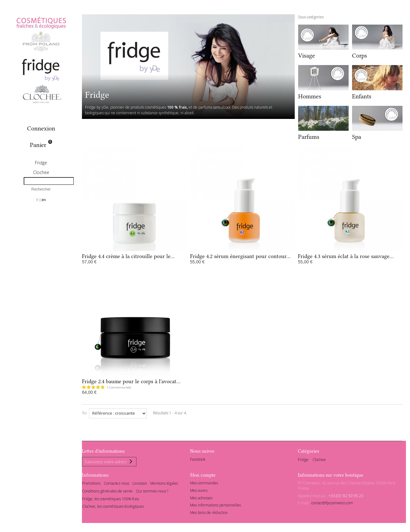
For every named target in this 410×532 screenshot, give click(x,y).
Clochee (41, 172)
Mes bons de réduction (209, 514)
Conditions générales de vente (107, 492)
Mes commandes (204, 484)
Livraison (140, 484)
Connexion (41, 128)
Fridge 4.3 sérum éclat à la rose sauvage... (346, 256)
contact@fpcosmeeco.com (332, 504)
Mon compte (203, 476)
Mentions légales (164, 484)
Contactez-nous (117, 484)
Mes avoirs (199, 491)
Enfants (362, 96)
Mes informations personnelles (215, 506)
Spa (357, 137)
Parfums (309, 137)
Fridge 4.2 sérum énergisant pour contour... (240, 256)
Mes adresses (201, 499)
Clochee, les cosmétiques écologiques (113, 508)
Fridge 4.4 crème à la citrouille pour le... (128, 256)
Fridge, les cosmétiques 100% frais (110, 500)
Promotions (91, 484)
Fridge (41, 163)
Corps (360, 56)
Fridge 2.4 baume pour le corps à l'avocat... (131, 381)
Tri (84, 413)
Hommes (310, 96)
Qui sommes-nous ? (152, 492)
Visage (307, 56)
